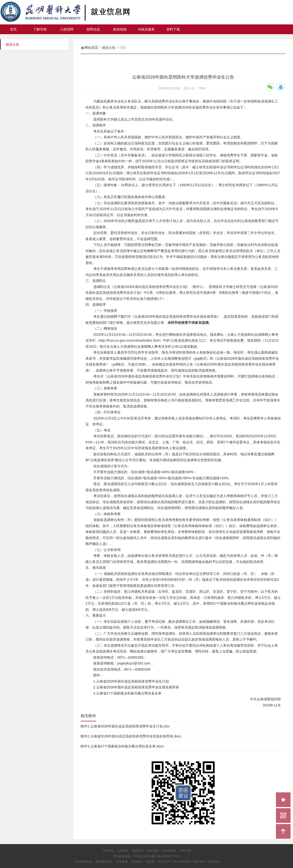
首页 (13, 29)
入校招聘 (67, 29)
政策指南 (120, 29)
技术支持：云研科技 (207, 862)
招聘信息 (93, 29)
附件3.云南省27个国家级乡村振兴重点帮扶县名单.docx (122, 746)
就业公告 (109, 48)
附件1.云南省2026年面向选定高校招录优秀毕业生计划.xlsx (125, 726)
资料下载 (173, 29)
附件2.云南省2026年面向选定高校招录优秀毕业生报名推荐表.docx (131, 736)
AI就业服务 (146, 29)
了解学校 (40, 29)
